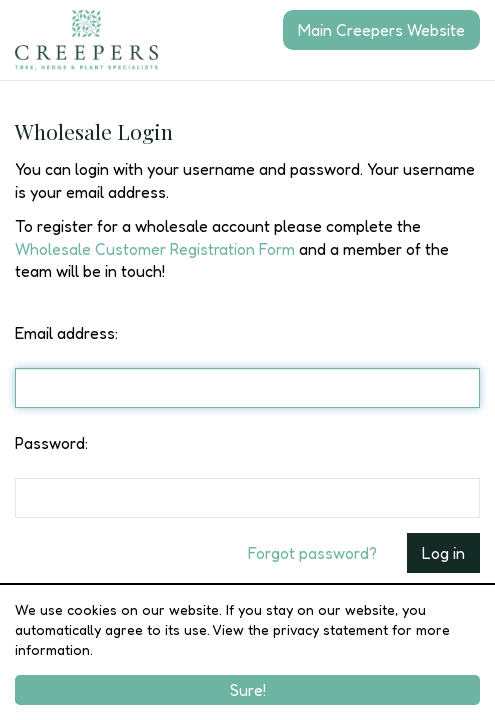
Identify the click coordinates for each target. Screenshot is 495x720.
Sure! (248, 690)
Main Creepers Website (381, 30)
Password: (51, 443)
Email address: (66, 333)
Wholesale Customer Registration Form (155, 249)
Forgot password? (312, 553)
